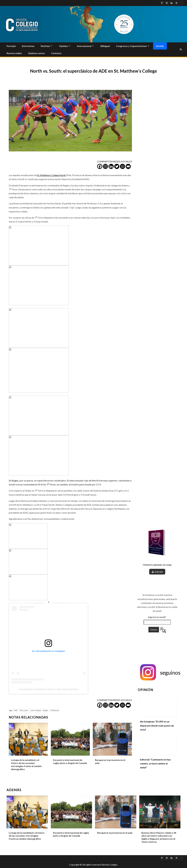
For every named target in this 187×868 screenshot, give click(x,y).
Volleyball (55, 710)
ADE (16, 710)
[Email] (128, 166)
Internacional (84, 46)
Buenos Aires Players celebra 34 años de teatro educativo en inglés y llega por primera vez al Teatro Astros (159, 837)
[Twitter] (117, 166)
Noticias (45, 46)
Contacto (56, 53)
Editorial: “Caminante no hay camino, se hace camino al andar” (155, 763)
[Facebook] (100, 166)
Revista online (14, 53)
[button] (160, 673)
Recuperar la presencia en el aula (115, 833)
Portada (11, 46)
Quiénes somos (36, 53)
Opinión (63, 46)
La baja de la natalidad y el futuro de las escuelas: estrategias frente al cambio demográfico (27, 836)
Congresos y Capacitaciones (131, 46)
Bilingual (105, 46)
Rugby (46, 710)
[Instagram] (105, 166)
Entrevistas (28, 46)
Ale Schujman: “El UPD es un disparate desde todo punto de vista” (157, 725)
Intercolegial (36, 710)
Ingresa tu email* (157, 602)
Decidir (160, 46)
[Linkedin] (111, 166)
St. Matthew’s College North (51, 175)
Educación (24, 710)
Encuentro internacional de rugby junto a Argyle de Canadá (70, 761)
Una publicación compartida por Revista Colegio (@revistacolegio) (48, 689)
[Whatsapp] (122, 166)
